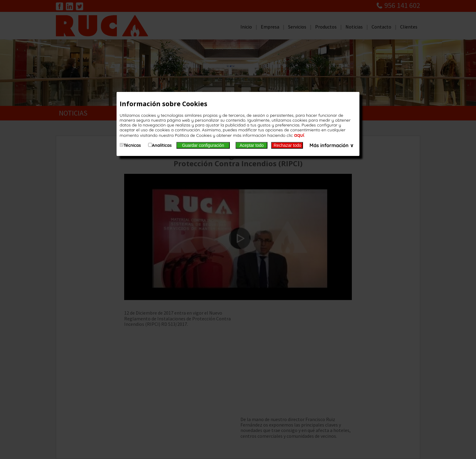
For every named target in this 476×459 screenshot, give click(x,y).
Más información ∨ (332, 145)
